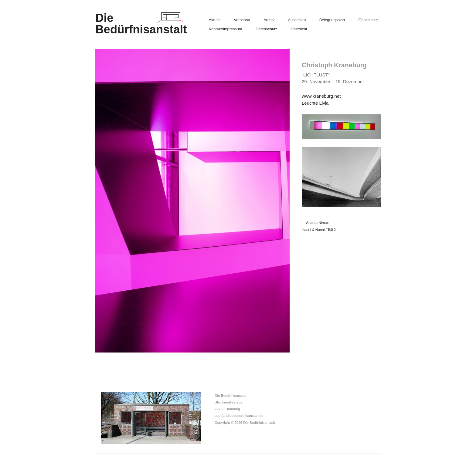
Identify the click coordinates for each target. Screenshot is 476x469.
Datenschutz (266, 29)
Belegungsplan (332, 20)
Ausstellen (297, 20)
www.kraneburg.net (321, 96)
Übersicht (299, 29)
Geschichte (368, 20)
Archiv (269, 20)
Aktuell (215, 20)
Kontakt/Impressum (226, 29)
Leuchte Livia (315, 103)
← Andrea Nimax (315, 223)
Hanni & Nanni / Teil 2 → (321, 229)
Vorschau (242, 20)
